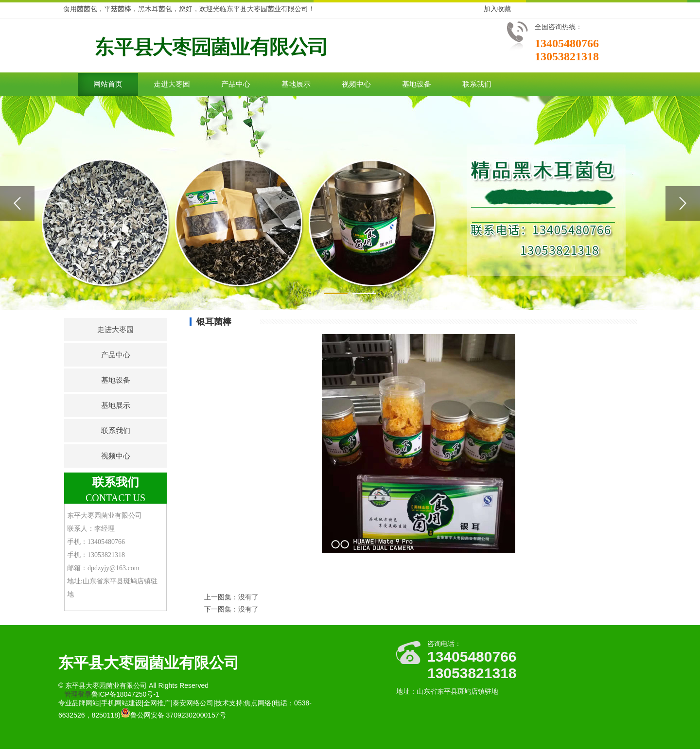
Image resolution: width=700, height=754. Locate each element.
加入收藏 (497, 9)
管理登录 (78, 694)
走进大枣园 (172, 84)
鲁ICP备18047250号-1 (125, 694)
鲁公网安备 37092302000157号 (173, 715)
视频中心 (356, 84)
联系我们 (477, 84)
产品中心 (236, 84)
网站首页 (108, 84)
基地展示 (296, 84)
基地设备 (417, 84)
